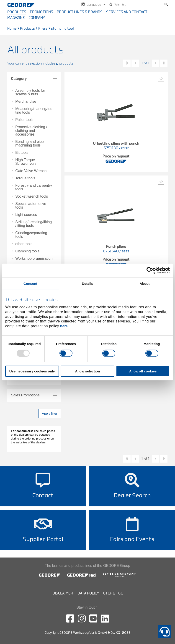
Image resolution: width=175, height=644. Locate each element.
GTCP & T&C (113, 593)
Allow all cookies (143, 371)
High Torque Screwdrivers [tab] (26, 162)
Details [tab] (87, 284)
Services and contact (127, 12)
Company (37, 18)
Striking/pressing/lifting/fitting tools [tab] (33, 224)
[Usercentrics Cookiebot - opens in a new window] (150, 270)
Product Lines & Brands (80, 12)
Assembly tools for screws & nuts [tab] (30, 92)
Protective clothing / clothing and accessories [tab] (31, 131)
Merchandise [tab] (26, 102)
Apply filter (50, 414)
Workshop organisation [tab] (34, 259)
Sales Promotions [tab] (25, 395)
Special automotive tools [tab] (31, 206)
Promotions (41, 12)
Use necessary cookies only (32, 371)
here (64, 326)
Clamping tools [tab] (27, 251)
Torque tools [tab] (25, 178)
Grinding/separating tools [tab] (31, 235)
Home (12, 29)
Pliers (43, 29)
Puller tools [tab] (24, 120)
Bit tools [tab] (22, 153)
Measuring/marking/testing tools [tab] (34, 111)
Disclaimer (63, 593)
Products (17, 12)
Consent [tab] (30, 284)
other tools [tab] (24, 244)
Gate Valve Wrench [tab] (31, 171)
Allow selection (87, 371)
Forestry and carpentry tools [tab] (34, 187)
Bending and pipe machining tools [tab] (30, 144)
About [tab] (145, 284)
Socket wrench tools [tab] (32, 196)
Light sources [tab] (26, 215)
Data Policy (88, 593)
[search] (146, 5)
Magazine (16, 18)
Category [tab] (19, 79)
